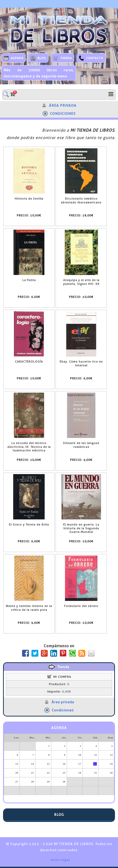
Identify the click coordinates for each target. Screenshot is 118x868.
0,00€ (59, 692)
